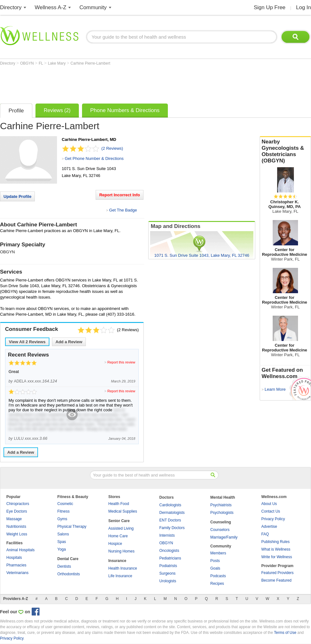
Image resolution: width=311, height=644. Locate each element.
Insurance (117, 561)
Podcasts (218, 576)
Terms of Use (285, 633)
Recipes (217, 584)
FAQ (265, 534)
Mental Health (223, 497)
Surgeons (167, 573)
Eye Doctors (17, 511)
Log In (304, 7)
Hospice (115, 544)
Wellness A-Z (51, 7)
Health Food (119, 504)
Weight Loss (17, 534)
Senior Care (119, 521)
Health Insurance (123, 568)
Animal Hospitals (20, 550)
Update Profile (17, 196)
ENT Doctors (170, 520)
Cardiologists (170, 505)
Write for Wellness (277, 557)
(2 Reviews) (112, 148)
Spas (62, 542)
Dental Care (68, 559)
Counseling (221, 522)
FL (41, 63)
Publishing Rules (275, 542)
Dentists (64, 566)
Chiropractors (18, 504)
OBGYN (27, 63)
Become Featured (276, 580)
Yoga (62, 549)
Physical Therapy (72, 527)
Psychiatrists (221, 505)
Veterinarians (17, 573)
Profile (16, 111)
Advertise (269, 527)
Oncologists (169, 551)
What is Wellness (276, 549)
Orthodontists (69, 574)
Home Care (118, 536)
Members (218, 553)
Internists (167, 535)
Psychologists (222, 513)
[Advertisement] (115, 83)
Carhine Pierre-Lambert (90, 63)
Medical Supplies (123, 511)
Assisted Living (121, 528)
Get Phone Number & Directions (94, 158)
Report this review (121, 362)
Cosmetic (65, 504)
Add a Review (69, 342)
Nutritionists (16, 527)
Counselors (220, 530)
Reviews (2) (57, 110)
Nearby (285, 151)
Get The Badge (123, 210)
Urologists (168, 581)
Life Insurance (120, 576)
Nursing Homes (121, 551)
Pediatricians (170, 558)
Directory (11, 7)
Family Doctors (172, 528)
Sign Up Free (270, 7)
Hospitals (14, 558)
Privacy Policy (273, 519)
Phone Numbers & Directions (125, 110)
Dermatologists (172, 513)
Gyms (62, 519)
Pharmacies (16, 565)
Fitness (63, 511)
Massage (14, 519)
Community (93, 7)
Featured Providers (277, 573)
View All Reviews (27, 342)
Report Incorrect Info (120, 195)
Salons (63, 534)
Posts (215, 561)
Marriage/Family (224, 537)
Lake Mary (57, 63)
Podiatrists (168, 566)
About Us (269, 504)
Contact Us (271, 511)
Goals (215, 568)
